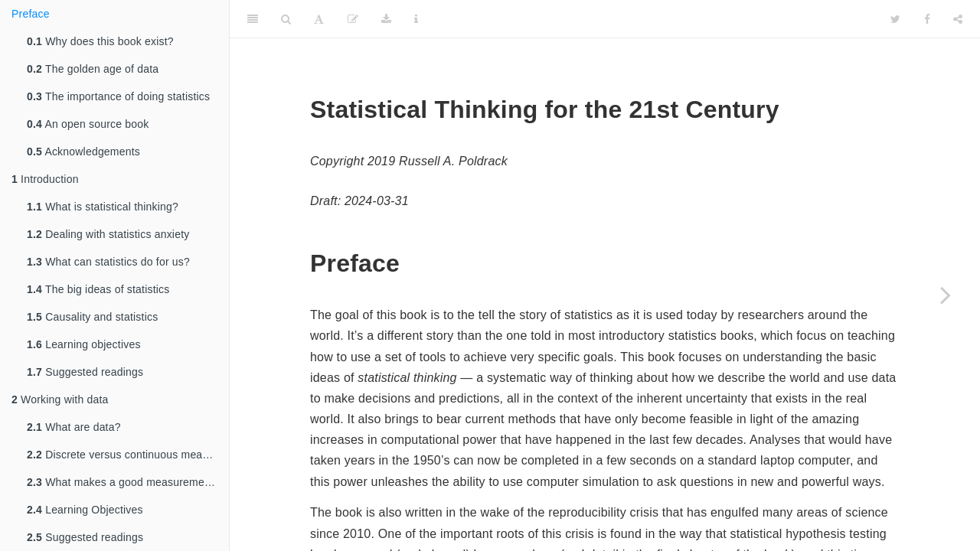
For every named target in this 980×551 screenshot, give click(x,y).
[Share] (958, 19)
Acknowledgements (83, 152)
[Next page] (946, 295)
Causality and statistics (92, 317)
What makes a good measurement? (123, 482)
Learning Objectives (85, 510)
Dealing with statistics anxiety (108, 234)
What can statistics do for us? (108, 262)
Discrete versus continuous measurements (128, 455)
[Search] (286, 19)
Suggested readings (85, 372)
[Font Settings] (319, 19)
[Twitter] (895, 19)
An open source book (88, 124)
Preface (31, 14)
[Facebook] (927, 19)
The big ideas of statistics (98, 289)
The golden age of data (93, 69)
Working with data (60, 399)
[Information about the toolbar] (416, 19)
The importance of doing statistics (118, 96)
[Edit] (353, 19)
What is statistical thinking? (103, 207)
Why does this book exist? (100, 41)
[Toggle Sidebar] (253, 19)
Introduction (45, 179)
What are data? (74, 427)
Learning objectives (84, 344)
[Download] (386, 19)
